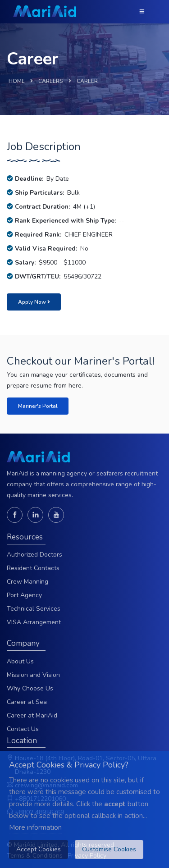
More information (35, 827)
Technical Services (34, 609)
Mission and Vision (33, 675)
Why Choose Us (30, 688)
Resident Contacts (33, 568)
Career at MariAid (32, 715)
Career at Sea (27, 702)
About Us (20, 661)
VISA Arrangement (34, 622)
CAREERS (51, 81)
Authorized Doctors (34, 555)
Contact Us (23, 729)
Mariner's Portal (38, 406)
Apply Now (34, 302)
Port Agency (24, 595)
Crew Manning (27, 582)
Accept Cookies (39, 849)
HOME (17, 81)
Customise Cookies (109, 849)
